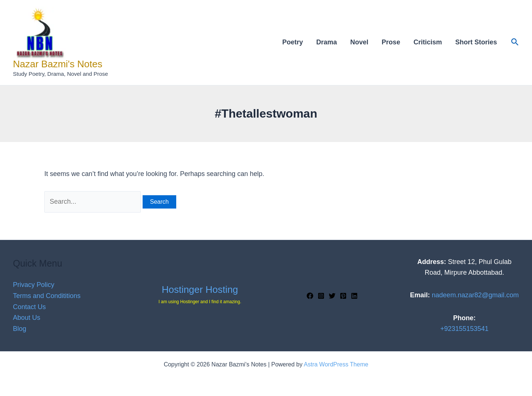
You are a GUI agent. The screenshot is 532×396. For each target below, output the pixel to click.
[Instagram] (321, 296)
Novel (359, 42)
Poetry (293, 42)
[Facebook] (310, 296)
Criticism (428, 42)
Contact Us (29, 307)
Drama (327, 42)
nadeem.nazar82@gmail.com (475, 295)
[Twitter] (332, 296)
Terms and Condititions (47, 296)
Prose (391, 42)
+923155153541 (465, 329)
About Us (27, 318)
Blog (20, 329)
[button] (515, 42)
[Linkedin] (354, 296)
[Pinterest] (343, 296)
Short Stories (476, 42)
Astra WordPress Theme (336, 364)
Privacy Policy (34, 285)
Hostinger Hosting (200, 290)
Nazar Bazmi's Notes (58, 64)
